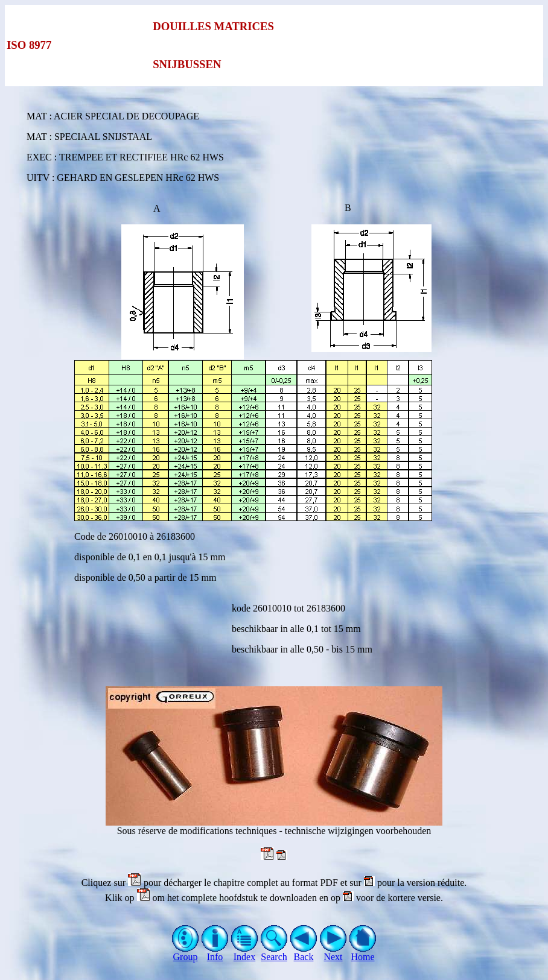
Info (215, 953)
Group (186, 953)
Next (333, 953)
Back (304, 953)
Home (363, 953)
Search (274, 953)
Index (245, 953)
